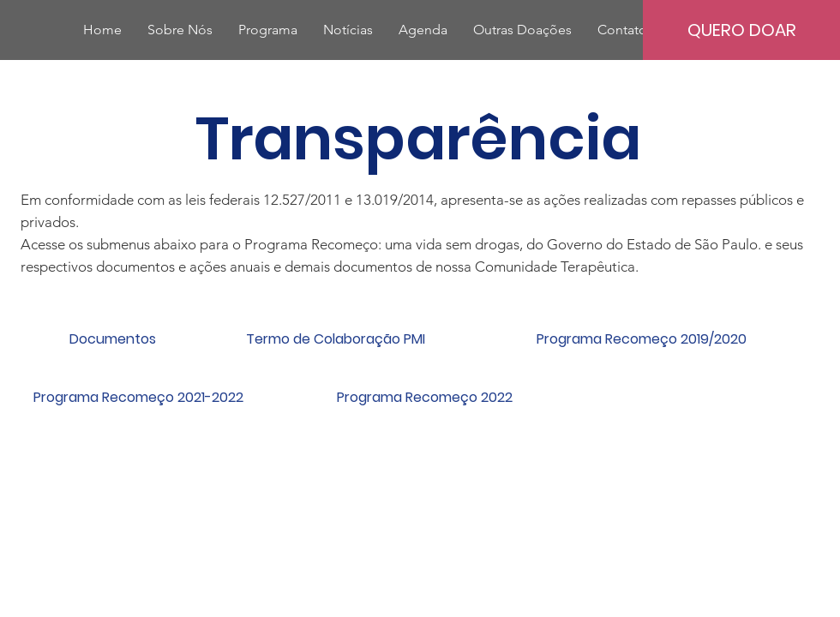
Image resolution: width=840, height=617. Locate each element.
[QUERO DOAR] (741, 30)
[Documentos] (112, 339)
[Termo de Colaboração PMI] (335, 339)
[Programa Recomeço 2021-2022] (138, 398)
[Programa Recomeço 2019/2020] (641, 339)
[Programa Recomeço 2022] (424, 398)
